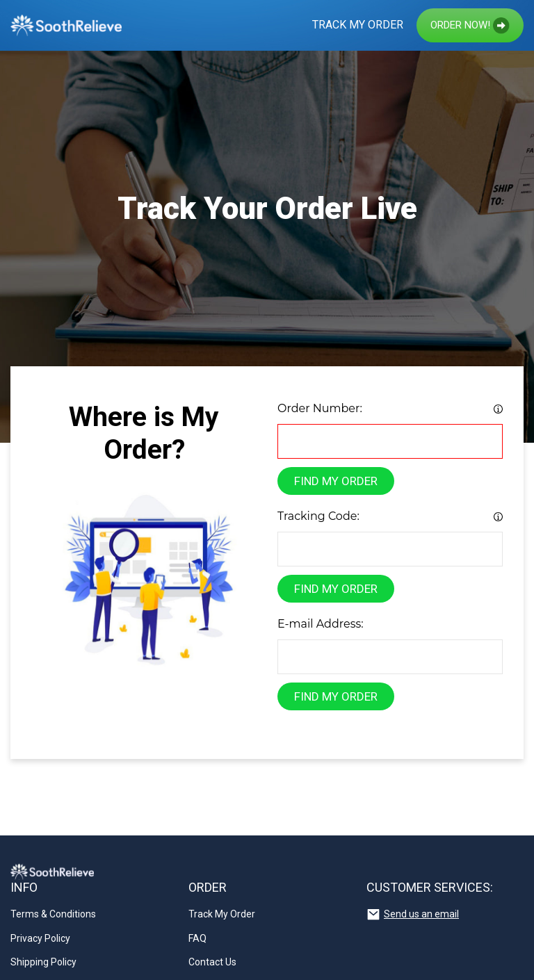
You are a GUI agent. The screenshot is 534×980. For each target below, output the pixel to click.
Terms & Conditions (53, 914)
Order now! (470, 26)
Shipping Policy (43, 962)
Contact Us (212, 962)
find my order (336, 481)
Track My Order (358, 25)
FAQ (197, 938)
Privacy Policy (40, 938)
